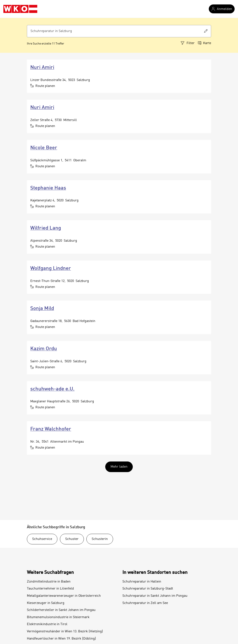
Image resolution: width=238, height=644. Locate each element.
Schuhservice (42, 539)
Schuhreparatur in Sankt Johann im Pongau (155, 596)
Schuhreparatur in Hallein (142, 582)
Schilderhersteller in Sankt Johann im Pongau (61, 610)
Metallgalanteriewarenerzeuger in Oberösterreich (64, 596)
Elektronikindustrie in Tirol (47, 624)
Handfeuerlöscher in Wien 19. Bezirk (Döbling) (61, 639)
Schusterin (100, 539)
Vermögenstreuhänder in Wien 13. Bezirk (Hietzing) (65, 631)
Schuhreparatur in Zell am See (145, 603)
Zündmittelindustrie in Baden (49, 582)
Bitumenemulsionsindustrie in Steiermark (58, 617)
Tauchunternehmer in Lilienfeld (50, 589)
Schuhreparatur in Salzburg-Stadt (148, 589)
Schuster (72, 539)
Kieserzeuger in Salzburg (46, 603)
